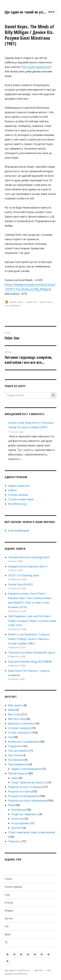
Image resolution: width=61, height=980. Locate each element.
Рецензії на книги (46, 302)
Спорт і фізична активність (29, 782)
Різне (11, 805)
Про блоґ (9, 918)
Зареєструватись (19, 486)
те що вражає (20, 823)
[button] (30, 943)
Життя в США (16, 719)
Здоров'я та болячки (21, 723)
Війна (12, 710)
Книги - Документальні (13, 305)
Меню (51, 12)
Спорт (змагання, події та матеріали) (31, 832)
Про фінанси (16, 760)
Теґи (7, 926)
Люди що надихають (25, 814)
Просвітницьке (18, 773)
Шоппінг (17, 828)
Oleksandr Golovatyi (16, 302)
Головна (8, 879)
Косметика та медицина (24, 742)
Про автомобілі (18, 751)
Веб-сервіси (15, 705)
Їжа (10, 737)
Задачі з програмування (27, 769)
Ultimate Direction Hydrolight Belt (29, 557)
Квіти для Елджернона (36, 67)
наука (15, 778)
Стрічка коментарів (21, 499)
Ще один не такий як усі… (25, 12)
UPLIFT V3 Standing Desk (24, 575)
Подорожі (14, 746)
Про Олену (15, 755)
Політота (17, 819)
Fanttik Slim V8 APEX (20, 585)
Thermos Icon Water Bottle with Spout (32, 653)
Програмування (18, 764)
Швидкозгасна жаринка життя (28, 566)
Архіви (8, 934)
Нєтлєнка (9, 903)
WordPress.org (17, 504)
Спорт (7, 895)
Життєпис (14, 714)
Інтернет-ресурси (19, 728)
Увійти (12, 490)
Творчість (14, 841)
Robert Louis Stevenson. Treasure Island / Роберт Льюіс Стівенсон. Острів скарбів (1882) (29, 639)
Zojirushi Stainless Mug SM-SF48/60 (30, 662)
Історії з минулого (19, 733)
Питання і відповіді (13, 887)
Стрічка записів (18, 495)
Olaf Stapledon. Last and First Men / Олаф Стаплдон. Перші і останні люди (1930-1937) (32, 621)
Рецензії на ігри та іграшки (25, 787)
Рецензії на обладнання (23, 796)
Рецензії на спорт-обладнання (27, 801)
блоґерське (19, 810)
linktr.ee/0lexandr (19, 531)
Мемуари (9, 911)
